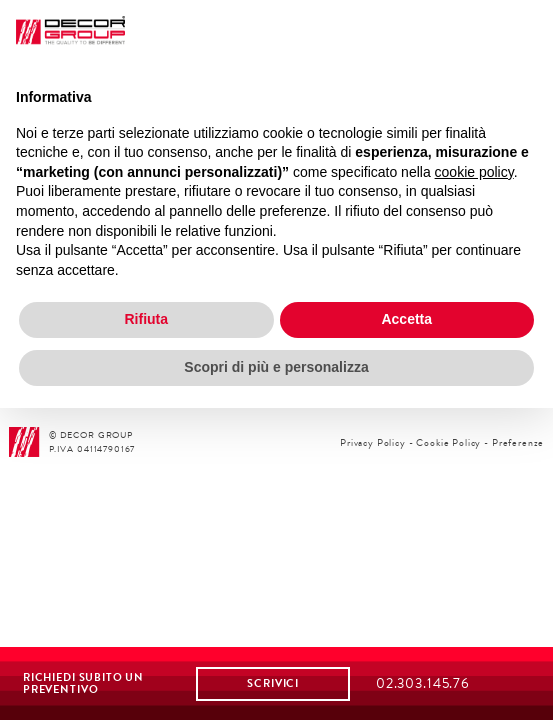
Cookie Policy (448, 442)
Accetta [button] (406, 319)
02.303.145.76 (423, 683)
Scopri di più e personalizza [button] (276, 367)
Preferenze (518, 442)
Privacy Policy (373, 442)
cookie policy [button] (474, 172)
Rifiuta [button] (146, 319)
